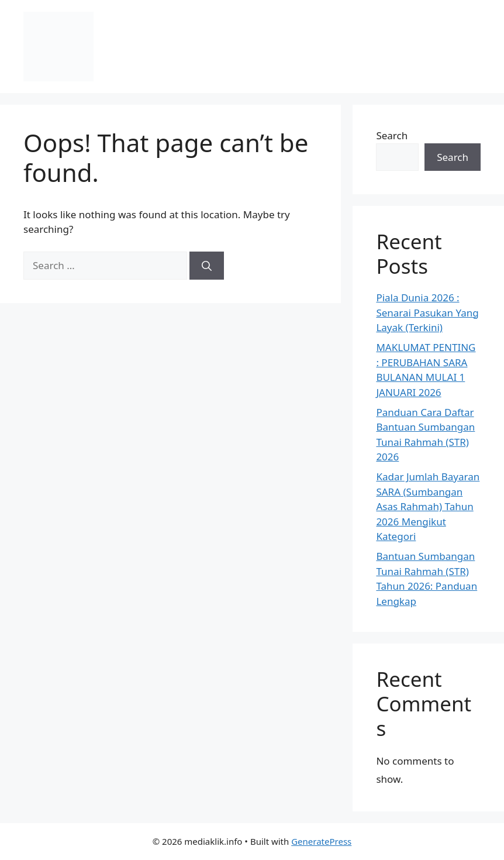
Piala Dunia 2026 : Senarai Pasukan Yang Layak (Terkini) (427, 312)
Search (392, 135)
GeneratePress (321, 841)
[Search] (207, 266)
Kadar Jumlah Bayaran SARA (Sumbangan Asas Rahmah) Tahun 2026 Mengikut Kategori (428, 506)
